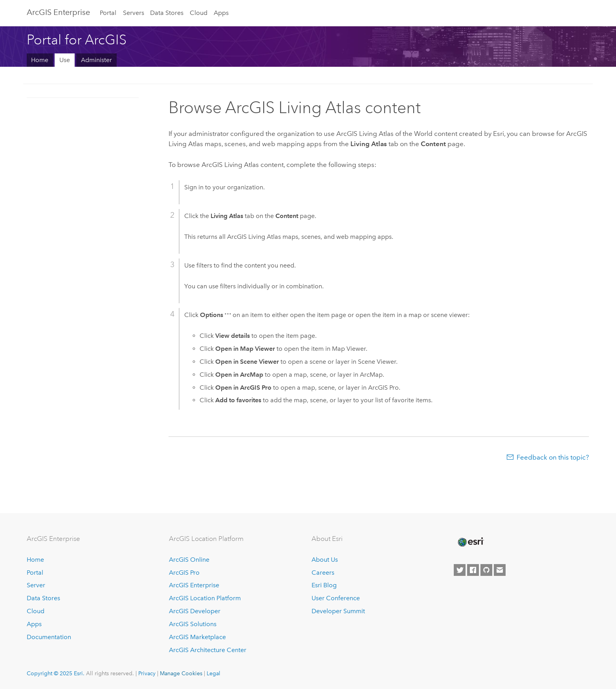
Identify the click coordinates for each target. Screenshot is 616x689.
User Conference (336, 598)
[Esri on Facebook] (473, 570)
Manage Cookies (181, 673)
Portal (108, 13)
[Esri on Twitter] (460, 570)
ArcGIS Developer (195, 611)
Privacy (147, 673)
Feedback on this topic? (553, 457)
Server (36, 585)
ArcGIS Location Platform (205, 598)
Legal (214, 673)
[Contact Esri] (500, 570)
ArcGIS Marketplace (197, 637)
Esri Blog (324, 585)
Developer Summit (338, 611)
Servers (134, 13)
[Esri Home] (470, 542)
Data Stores (167, 13)
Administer (96, 60)
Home (40, 60)
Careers (323, 573)
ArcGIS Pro (184, 573)
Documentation (49, 637)
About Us (325, 560)
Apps (221, 13)
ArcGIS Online (189, 560)
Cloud (199, 13)
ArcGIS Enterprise (58, 12)
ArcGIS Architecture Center (208, 650)
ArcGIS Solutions (193, 624)
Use (65, 60)
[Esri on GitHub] (486, 570)
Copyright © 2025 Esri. (56, 673)
